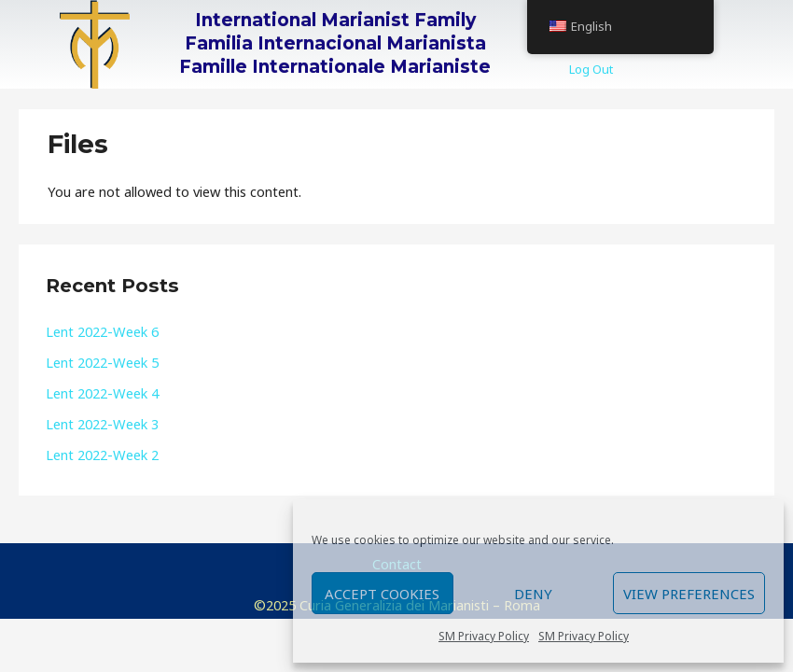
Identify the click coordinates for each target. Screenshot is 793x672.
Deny (533, 594)
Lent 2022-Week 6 (102, 331)
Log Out (591, 69)
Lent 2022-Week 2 (102, 455)
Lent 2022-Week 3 (102, 424)
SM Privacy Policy (484, 636)
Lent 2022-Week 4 (102, 393)
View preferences (689, 594)
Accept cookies (382, 594)
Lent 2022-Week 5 (102, 362)
